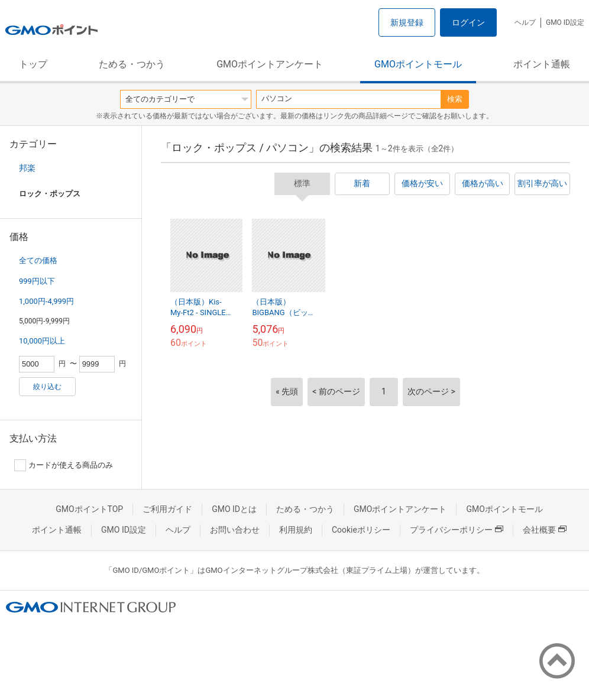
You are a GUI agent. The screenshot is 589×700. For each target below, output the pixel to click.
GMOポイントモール (418, 64)
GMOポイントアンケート (270, 64)
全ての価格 (38, 260)
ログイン (468, 22)
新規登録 (407, 22)
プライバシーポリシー (457, 530)
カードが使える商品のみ (64, 465)
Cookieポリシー (361, 530)
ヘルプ (525, 22)
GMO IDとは (234, 509)
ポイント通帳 (542, 64)
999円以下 (37, 281)
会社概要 (545, 530)
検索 (455, 99)
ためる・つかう (132, 64)
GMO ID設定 (565, 22)
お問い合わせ (235, 530)
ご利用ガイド (167, 509)
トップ (33, 64)
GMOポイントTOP (89, 509)
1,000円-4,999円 (46, 301)
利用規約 (296, 530)
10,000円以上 (42, 341)
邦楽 (27, 168)
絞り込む (47, 387)
